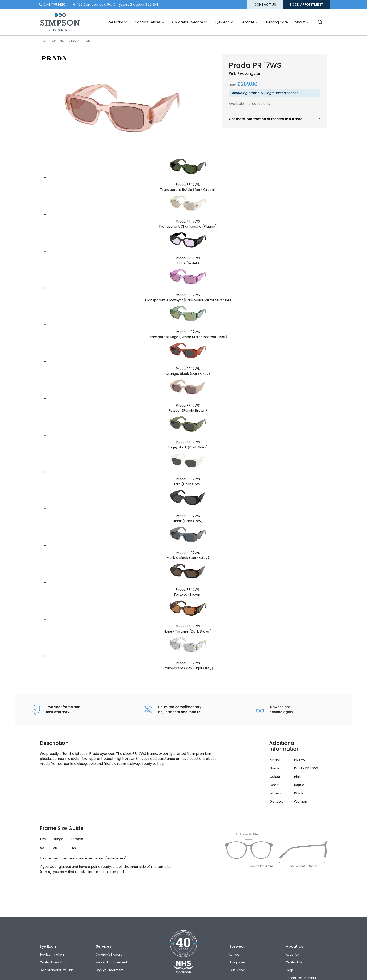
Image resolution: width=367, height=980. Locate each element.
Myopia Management (112, 962)
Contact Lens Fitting (55, 962)
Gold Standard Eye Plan (57, 970)
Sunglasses (59, 41)
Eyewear (224, 22)
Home (43, 41)
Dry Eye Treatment (110, 970)
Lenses (234, 955)
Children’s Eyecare (189, 22)
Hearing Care (277, 22)
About (301, 22)
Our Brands (237, 970)
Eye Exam (117, 22)
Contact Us (294, 962)
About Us (292, 955)
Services (249, 22)
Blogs (290, 970)
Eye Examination (52, 955)
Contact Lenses (149, 22)
